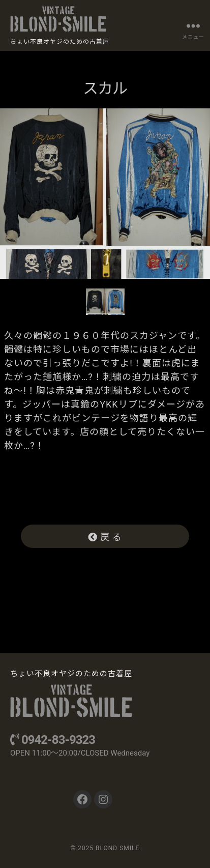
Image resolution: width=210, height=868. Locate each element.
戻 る (105, 537)
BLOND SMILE (117, 848)
